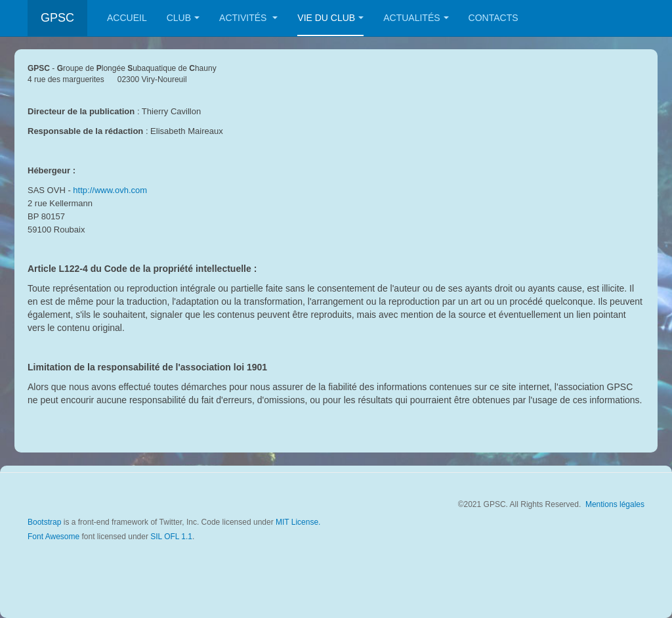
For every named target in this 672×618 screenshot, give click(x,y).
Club (183, 18)
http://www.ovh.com (110, 190)
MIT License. (298, 522)
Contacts (493, 18)
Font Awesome (53, 537)
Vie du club (330, 18)
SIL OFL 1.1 (171, 537)
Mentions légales (615, 504)
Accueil (127, 18)
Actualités (416, 18)
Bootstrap (44, 522)
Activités (248, 18)
